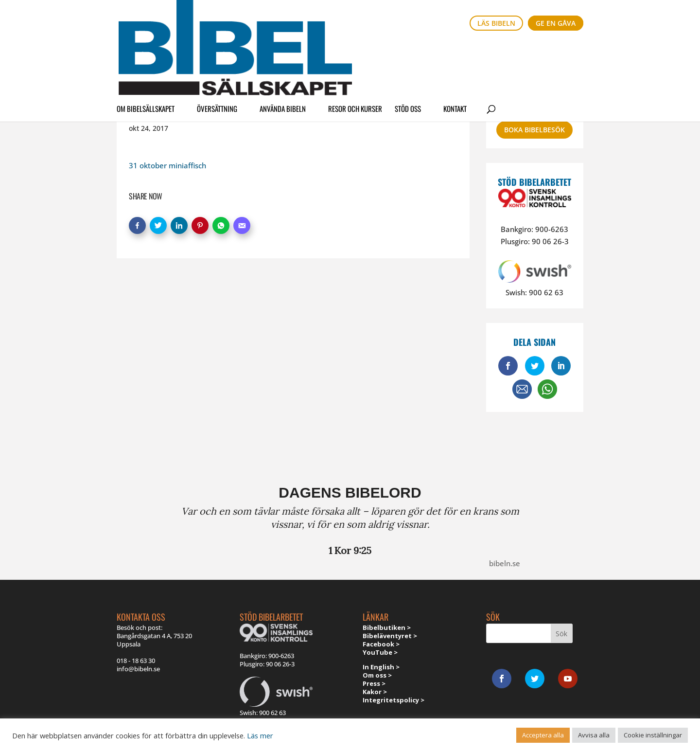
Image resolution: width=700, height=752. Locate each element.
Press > (374, 683)
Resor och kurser (355, 51)
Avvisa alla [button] (594, 735)
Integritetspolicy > (394, 700)
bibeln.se (505, 563)
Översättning (217, 51)
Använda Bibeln (283, 51)
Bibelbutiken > (387, 627)
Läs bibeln (496, 23)
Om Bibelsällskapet (146, 51)
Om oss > (377, 675)
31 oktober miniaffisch (167, 165)
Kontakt (455, 51)
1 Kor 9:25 (350, 550)
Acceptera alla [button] (543, 735)
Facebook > (381, 644)
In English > (381, 667)
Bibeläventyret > (390, 636)
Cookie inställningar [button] (653, 735)
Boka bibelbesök (534, 130)
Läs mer (260, 735)
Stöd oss (408, 51)
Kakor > (375, 692)
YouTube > (380, 652)
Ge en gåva (556, 23)
